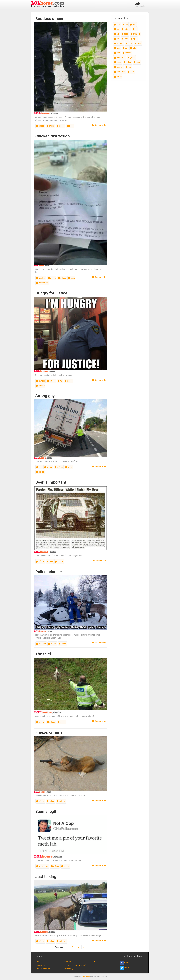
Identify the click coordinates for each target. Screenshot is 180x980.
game (131, 58)
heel (70, 126)
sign (117, 24)
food (125, 34)
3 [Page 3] (78, 947)
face (117, 48)
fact (128, 67)
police (61, 126)
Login (94, 962)
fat (60, 381)
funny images (86, 977)
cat (125, 24)
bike (133, 48)
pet (135, 29)
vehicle (127, 53)
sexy (137, 62)
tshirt (131, 72)
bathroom (120, 58)
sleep (118, 62)
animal (61, 801)
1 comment (100, 561)
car (117, 29)
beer (50, 561)
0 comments (99, 125)
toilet (125, 39)
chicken (41, 278)
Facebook (125, 963)
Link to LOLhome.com (43, 969)
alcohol (119, 43)
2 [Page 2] (72, 947)
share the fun (140, 4)
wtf (117, 34)
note (71, 278)
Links (38, 962)
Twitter (124, 968)
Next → (85, 947)
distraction (42, 283)
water (138, 43)
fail (117, 39)
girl (125, 48)
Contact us (67, 962)
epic (134, 39)
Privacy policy (68, 969)
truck (69, 467)
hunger (41, 381)
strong (48, 467)
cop (39, 467)
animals (61, 941)
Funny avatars (40, 965)
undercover (42, 866)
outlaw (40, 722)
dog (133, 24)
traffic (118, 76)
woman (119, 67)
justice (40, 386)
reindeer (41, 644)
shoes (40, 126)
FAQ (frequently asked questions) (75, 965)
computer (120, 72)
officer (50, 126)
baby (129, 43)
